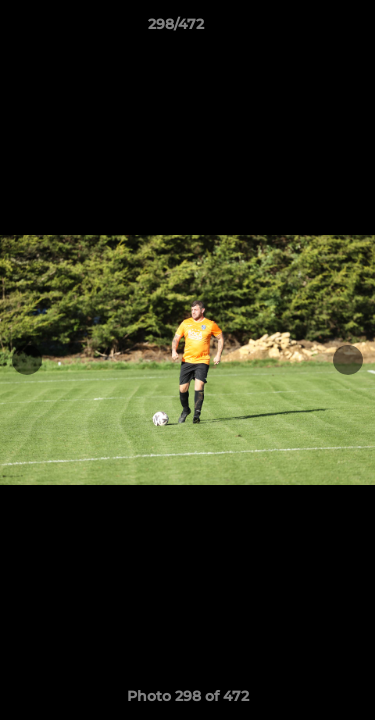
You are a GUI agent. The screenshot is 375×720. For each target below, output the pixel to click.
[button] (303, 29)
